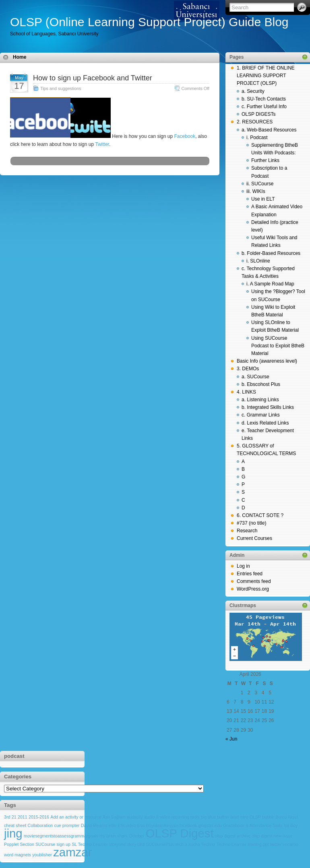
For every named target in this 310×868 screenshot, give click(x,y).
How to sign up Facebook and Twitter (93, 78)
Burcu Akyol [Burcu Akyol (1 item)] (287, 817)
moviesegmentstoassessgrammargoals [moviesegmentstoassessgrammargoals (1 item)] (61, 836)
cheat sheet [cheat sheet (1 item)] (15, 825)
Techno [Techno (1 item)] (208, 844)
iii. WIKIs (256, 191)
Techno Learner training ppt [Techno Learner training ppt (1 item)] (243, 844)
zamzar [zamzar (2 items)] (72, 852)
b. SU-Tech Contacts (264, 99)
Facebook (184, 136)
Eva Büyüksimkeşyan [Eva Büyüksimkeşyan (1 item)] (158, 825)
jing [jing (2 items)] (13, 833)
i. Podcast (257, 137)
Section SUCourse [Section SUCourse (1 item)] (38, 844)
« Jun (231, 739)
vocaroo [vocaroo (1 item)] (291, 844)
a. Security (253, 91)
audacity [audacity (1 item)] (135, 817)
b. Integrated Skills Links (268, 407)
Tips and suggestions (61, 88)
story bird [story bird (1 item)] (136, 844)
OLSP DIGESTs (258, 114)
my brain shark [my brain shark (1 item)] (114, 836)
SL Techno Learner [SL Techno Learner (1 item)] (90, 844)
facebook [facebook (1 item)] (188, 825)
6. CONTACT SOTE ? (260, 515)
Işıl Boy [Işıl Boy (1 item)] (290, 825)
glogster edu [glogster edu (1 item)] (210, 825)
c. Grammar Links (261, 415)
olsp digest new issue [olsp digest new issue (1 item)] (272, 836)
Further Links (265, 160)
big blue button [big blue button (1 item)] (215, 817)
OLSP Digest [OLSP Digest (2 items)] (180, 833)
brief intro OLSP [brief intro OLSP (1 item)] (246, 817)
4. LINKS (246, 392)
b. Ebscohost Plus (261, 384)
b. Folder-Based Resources (271, 253)
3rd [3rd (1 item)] (7, 817)
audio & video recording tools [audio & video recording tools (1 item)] (172, 817)
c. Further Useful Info (264, 107)
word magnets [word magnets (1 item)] (18, 855)
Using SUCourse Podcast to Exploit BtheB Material (278, 346)
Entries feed (250, 574)
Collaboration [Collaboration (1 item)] (40, 825)
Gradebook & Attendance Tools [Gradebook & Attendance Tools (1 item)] (253, 825)
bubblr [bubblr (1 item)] (268, 817)
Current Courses (254, 538)
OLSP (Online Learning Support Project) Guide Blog (149, 22)
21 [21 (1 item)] (14, 817)
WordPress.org (253, 589)
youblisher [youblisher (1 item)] (42, 855)
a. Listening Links (260, 400)
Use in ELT (263, 199)
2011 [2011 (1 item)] (23, 817)
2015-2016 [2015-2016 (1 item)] (39, 817)
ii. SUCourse (260, 184)
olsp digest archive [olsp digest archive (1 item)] (233, 836)
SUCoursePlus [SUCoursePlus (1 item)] (160, 844)
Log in (243, 566)
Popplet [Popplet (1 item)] (11, 844)
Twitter (102, 144)
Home (20, 57)
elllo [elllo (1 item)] (113, 825)
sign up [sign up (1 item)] (64, 844)
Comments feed (254, 581)
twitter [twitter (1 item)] (276, 844)
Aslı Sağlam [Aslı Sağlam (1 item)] (114, 817)
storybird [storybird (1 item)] (117, 844)
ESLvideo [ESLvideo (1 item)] (127, 825)
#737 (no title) (251, 523)
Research (247, 531)
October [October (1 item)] (136, 836)
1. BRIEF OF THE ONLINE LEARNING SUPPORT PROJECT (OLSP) (266, 76)
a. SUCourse (255, 377)
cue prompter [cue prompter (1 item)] (67, 825)
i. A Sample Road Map (270, 284)
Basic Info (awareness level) (267, 361)
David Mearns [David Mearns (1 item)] (94, 825)
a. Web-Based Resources (269, 130)
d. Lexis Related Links (265, 423)
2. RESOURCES (255, 122)
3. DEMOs (248, 369)
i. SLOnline (258, 261)
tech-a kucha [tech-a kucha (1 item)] (188, 844)
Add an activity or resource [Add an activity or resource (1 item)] (76, 817)
